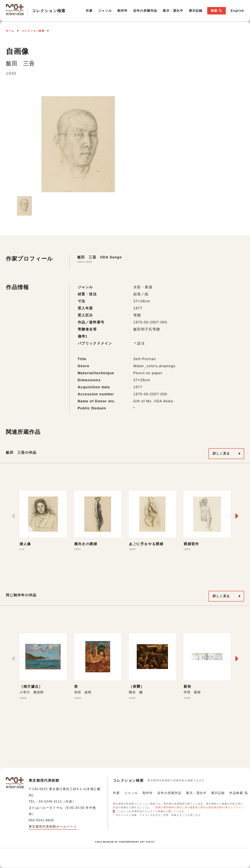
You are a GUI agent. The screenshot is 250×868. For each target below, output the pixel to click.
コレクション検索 (33, 31)
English (237, 11)
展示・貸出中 (173, 11)
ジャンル (105, 11)
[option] (78, 144)
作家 (89, 11)
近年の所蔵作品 (145, 11)
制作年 (123, 11)
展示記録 (196, 11)
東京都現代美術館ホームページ (53, 826)
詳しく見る (221, 453)
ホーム (10, 31)
